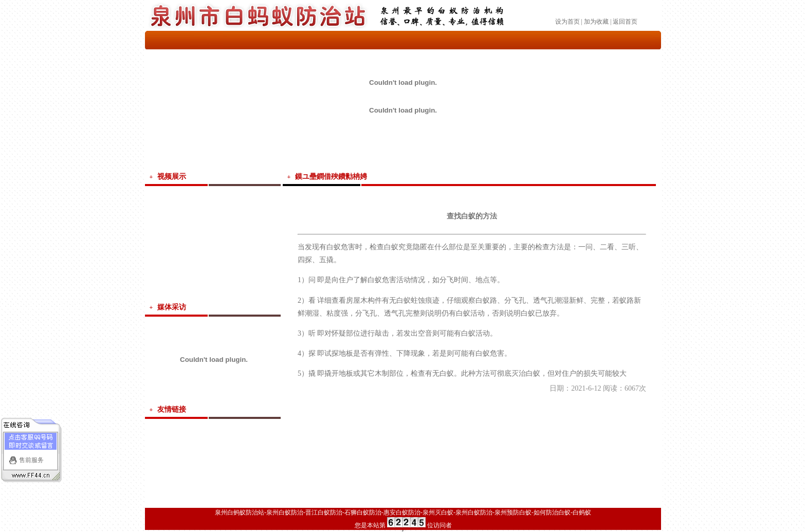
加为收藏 (596, 22)
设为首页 (567, 22)
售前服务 (31, 459)
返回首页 (625, 22)
